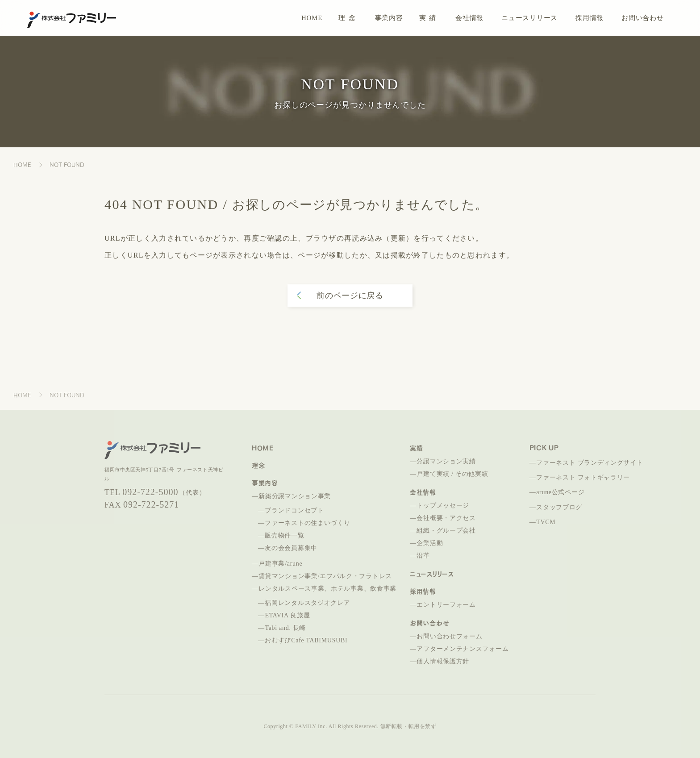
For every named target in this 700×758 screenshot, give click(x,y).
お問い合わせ (643, 18)
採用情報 (590, 18)
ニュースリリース (529, 18)
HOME (312, 18)
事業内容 (389, 18)
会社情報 (469, 18)
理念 (348, 18)
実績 (429, 18)
